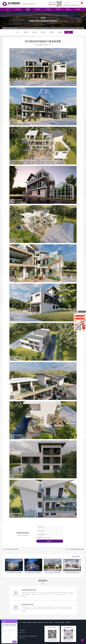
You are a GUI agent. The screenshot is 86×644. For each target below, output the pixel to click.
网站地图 (68, 622)
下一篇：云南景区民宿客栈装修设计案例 (74, 549)
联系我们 (78, 9)
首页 (8, 9)
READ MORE (24, 597)
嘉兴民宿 (43, 32)
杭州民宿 (26, 32)
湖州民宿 (52, 32)
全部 (17, 32)
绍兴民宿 (34, 32)
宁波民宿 (60, 32)
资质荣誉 (58, 9)
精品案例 (28, 9)
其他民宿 (15, 28)
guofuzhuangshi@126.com (20, 632)
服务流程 (40, 622)
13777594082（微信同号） (20, 630)
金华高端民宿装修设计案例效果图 (33, 573)
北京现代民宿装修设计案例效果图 (14, 573)
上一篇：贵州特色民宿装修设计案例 (11, 549)
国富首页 (18, 622)
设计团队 (48, 9)
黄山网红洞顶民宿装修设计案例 (72, 573)
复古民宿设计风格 (28, 605)
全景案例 (38, 9)
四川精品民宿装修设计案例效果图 (53, 573)
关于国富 (18, 9)
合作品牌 (57, 622)
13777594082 (52, 5)
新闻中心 (68, 9)
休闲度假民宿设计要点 (29, 590)
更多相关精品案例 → (76, 556)
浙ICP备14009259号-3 (20, 638)
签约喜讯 (46, 622)
